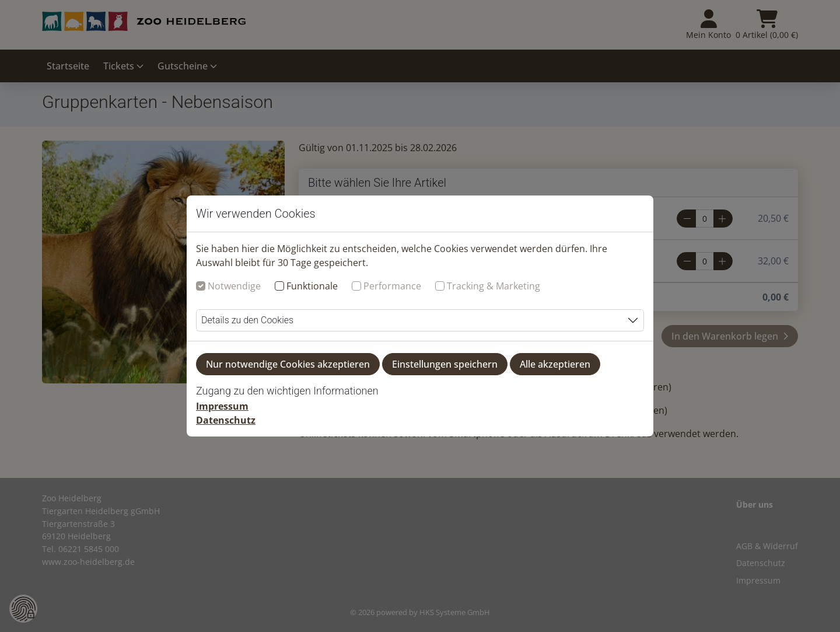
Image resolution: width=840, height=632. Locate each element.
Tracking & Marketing (494, 286)
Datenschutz (226, 420)
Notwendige (234, 286)
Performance (392, 286)
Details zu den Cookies (247, 320)
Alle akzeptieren (555, 364)
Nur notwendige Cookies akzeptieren (288, 364)
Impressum (222, 406)
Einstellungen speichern (445, 364)
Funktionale (312, 286)
